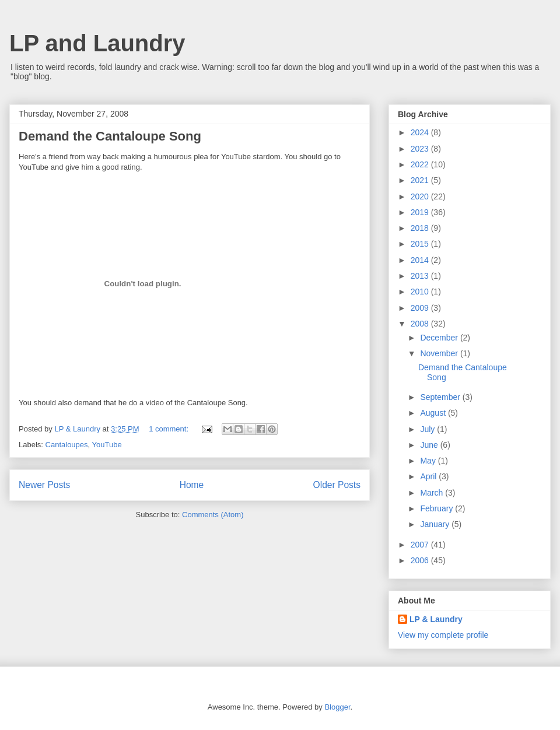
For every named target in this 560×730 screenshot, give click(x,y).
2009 (421, 308)
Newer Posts (44, 485)
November (440, 353)
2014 (421, 260)
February (437, 508)
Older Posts (337, 485)
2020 (421, 196)
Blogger (337, 707)
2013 (421, 276)
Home (192, 485)
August (434, 413)
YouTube (107, 445)
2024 (421, 132)
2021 (421, 180)
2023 (421, 149)
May (429, 461)
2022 (421, 164)
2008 (421, 324)
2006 (421, 560)
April (429, 476)
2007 (421, 545)
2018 (421, 228)
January (436, 524)
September (441, 397)
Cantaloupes (67, 445)
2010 (421, 292)
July (428, 429)
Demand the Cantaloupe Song (110, 136)
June (430, 445)
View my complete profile (443, 635)
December (440, 338)
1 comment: (170, 429)
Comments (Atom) (213, 515)
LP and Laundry (97, 43)
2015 (421, 244)
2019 (421, 212)
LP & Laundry (436, 619)
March (433, 493)
